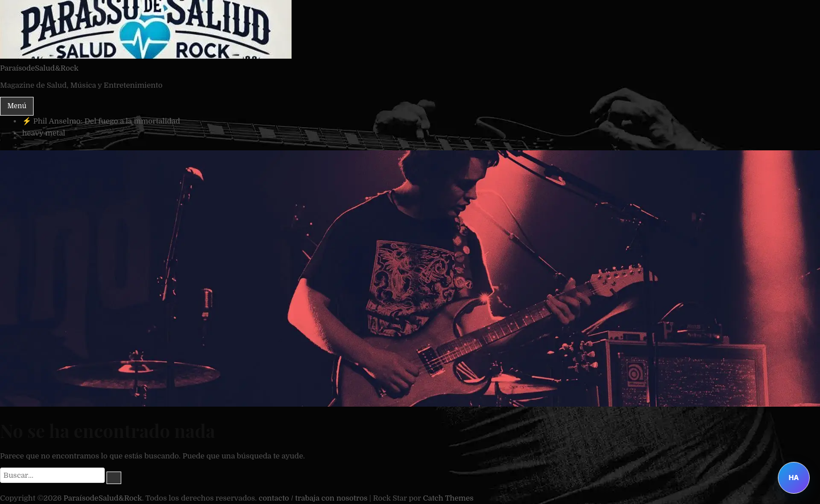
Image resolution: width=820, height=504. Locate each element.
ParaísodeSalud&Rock (39, 68)
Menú (17, 106)
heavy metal (44, 133)
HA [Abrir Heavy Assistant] (794, 478)
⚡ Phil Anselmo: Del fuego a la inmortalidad (101, 121)
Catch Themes (448, 498)
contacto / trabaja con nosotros (313, 498)
